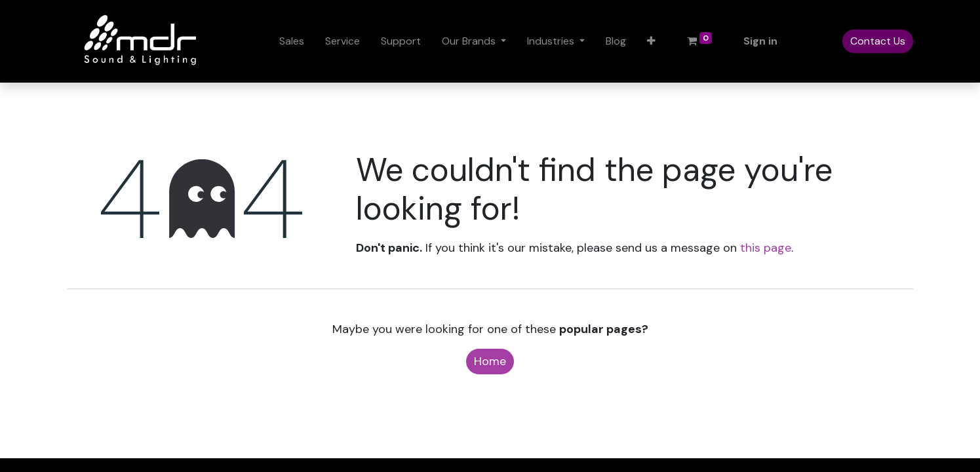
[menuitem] (292, 41)
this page (766, 248)
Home (490, 361)
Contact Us (878, 41)
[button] (651, 41)
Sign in (760, 41)
